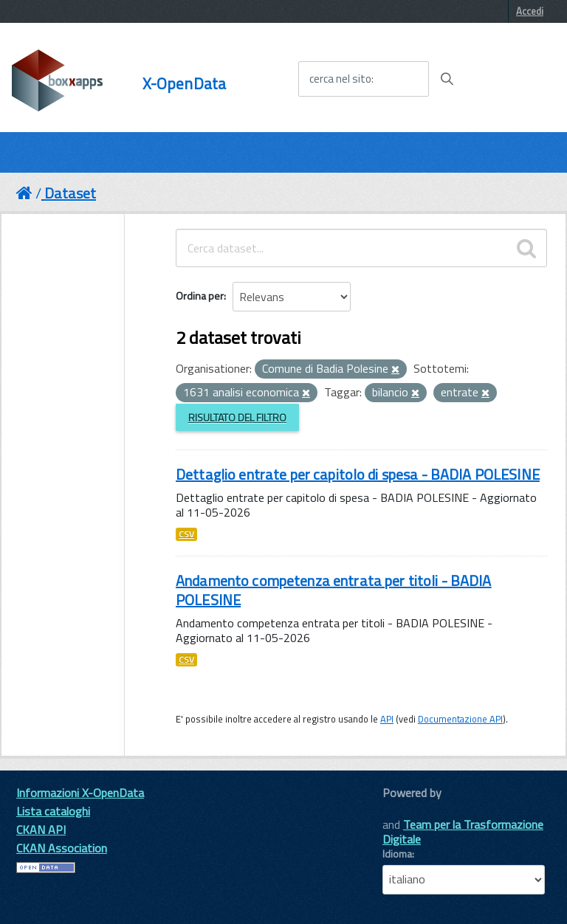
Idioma (397, 854)
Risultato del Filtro (237, 417)
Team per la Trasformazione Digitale (463, 832)
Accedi (530, 11)
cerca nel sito (340, 79)
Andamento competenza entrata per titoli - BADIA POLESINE (334, 590)
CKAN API (41, 830)
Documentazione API (460, 719)
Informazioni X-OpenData (80, 793)
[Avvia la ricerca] (447, 79)
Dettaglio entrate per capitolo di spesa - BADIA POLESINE (358, 474)
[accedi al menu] (510, 78)
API (387, 719)
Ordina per (200, 296)
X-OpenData (184, 84)
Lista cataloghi (53, 811)
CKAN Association (62, 848)
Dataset (70, 193)
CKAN (408, 809)
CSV (186, 534)
